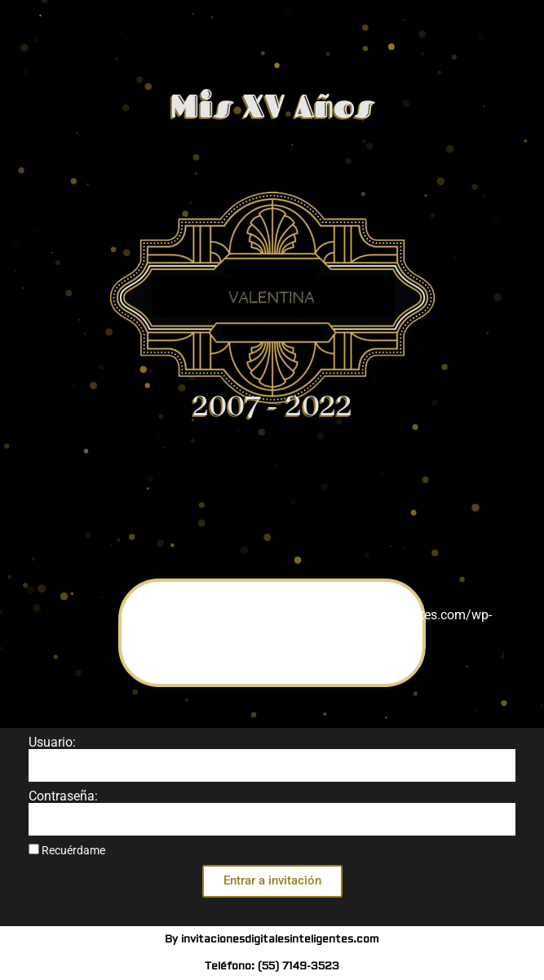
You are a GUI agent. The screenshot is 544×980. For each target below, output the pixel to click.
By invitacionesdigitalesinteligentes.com (272, 939)
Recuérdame (67, 850)
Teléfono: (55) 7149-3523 (272, 966)
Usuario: (52, 743)
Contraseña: (63, 796)
